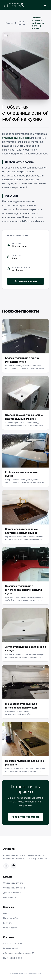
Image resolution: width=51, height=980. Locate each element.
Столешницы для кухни (14, 883)
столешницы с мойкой (16, 138)
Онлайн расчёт (10, 928)
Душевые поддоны (12, 893)
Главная (9, 23)
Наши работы (22, 23)
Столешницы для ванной (15, 888)
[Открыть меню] (45, 5)
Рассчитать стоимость (26, 817)
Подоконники (9, 897)
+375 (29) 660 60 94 (13, 943)
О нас (6, 913)
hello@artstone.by (11, 948)
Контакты (8, 923)
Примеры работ (11, 918)
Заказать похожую (26, 281)
